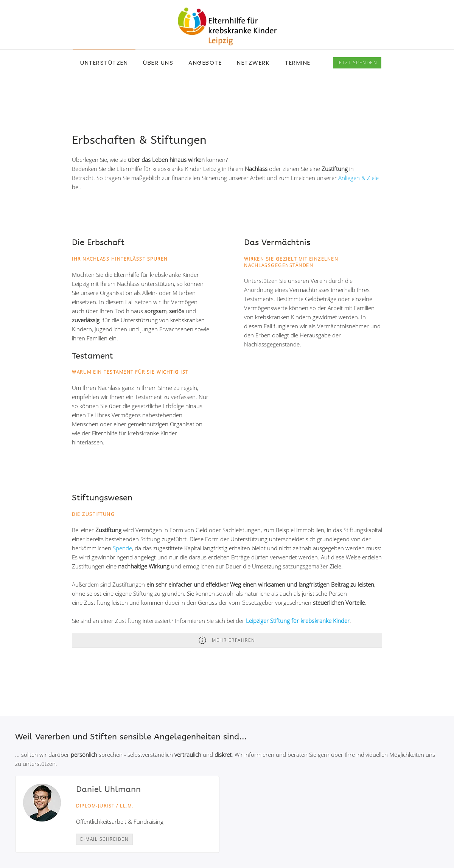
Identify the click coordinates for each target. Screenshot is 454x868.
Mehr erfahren (227, 640)
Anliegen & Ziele (358, 178)
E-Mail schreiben (104, 839)
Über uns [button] (158, 63)
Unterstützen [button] (104, 63)
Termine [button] (298, 63)
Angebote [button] (205, 63)
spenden (358, 63)
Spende (122, 548)
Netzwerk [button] (253, 63)
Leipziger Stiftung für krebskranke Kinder (298, 621)
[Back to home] (227, 26)
